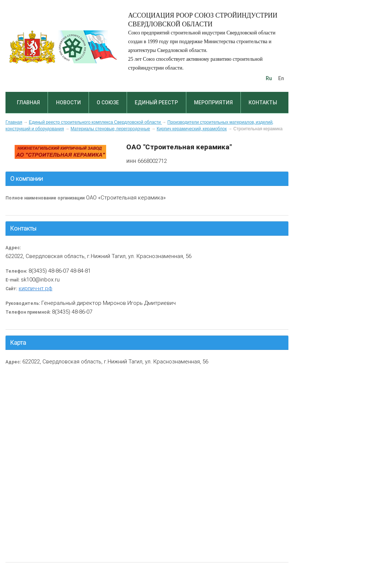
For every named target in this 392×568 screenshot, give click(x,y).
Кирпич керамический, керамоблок (192, 129)
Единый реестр (156, 102)
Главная (28, 102)
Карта (18, 343)
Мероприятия (213, 102)
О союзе (108, 102)
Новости (68, 102)
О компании (27, 179)
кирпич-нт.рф (36, 288)
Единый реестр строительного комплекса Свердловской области (96, 122)
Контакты (263, 102)
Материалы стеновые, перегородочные (110, 129)
